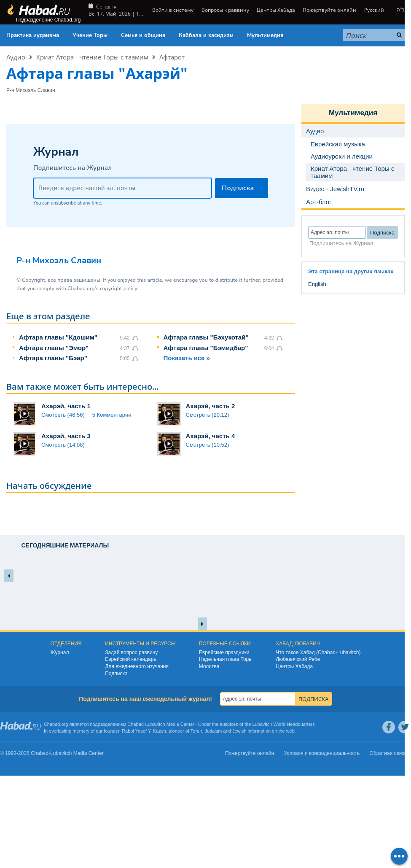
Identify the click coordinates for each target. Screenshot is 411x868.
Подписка (116, 674)
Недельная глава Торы (226, 659)
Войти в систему (172, 10)
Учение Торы (90, 35)
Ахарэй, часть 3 (66, 436)
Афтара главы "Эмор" (54, 348)
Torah (196, 731)
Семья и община (143, 35)
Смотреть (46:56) (63, 415)
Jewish (239, 731)
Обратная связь (388, 753)
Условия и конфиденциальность (322, 753)
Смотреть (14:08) (63, 445)
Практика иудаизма (33, 35)
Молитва (209, 666)
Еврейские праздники (224, 652)
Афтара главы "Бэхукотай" (206, 337)
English (317, 284)
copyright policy (118, 288)
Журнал (60, 652)
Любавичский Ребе (298, 659)
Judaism (214, 731)
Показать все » (187, 358)
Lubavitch (155, 724)
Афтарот (172, 57)
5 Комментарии (112, 415)
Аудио (16, 57)
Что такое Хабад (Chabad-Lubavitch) (318, 652)
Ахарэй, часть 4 (211, 436)
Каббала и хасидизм (206, 35)
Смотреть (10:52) (208, 445)
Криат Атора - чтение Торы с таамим (92, 57)
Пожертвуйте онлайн (329, 10)
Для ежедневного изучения (137, 666)
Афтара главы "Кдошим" (58, 337)
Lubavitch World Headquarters (283, 724)
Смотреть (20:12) (208, 415)
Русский (374, 10)
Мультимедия (265, 35)
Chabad (136, 724)
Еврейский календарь (131, 659)
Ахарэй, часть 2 (211, 406)
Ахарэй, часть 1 (66, 406)
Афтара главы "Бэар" (53, 358)
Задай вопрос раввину (131, 652)
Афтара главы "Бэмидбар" (206, 348)
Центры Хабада (276, 10)
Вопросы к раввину (225, 10)
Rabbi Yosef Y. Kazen (144, 731)
